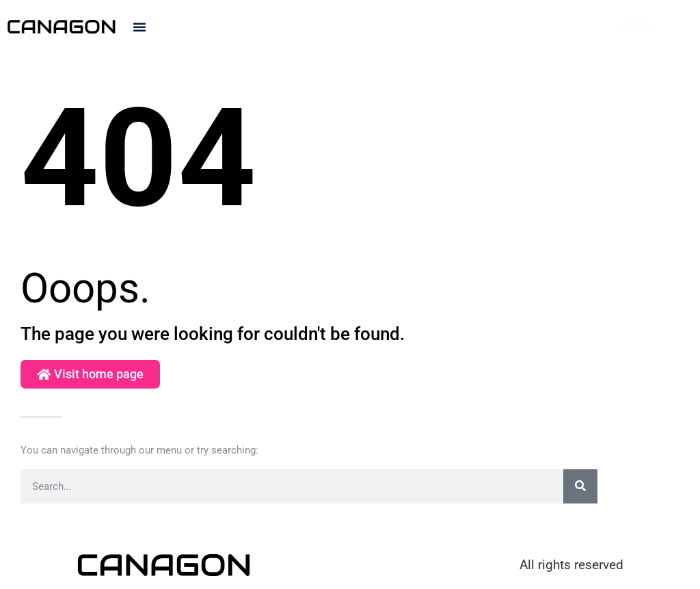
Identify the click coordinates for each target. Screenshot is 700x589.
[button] (139, 27)
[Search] (580, 486)
